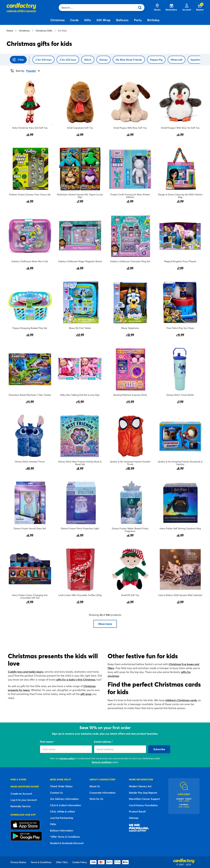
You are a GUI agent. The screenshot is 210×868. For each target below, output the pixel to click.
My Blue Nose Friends (129, 60)
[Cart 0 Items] (200, 8)
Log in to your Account (24, 800)
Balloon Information (62, 830)
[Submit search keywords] (141, 8)
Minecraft (177, 60)
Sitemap (134, 818)
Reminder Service (21, 806)
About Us (95, 786)
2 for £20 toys (68, 60)
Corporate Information (102, 793)
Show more (105, 624)
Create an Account (21, 794)
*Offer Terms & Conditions (65, 837)
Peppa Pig (156, 60)
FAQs (53, 824)
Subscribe (159, 749)
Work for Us (96, 799)
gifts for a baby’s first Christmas (76, 679)
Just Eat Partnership (62, 818)
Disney (104, 60)
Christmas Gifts (44, 31)
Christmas (24, 31)
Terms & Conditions (41, 862)
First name (47, 742)
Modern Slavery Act (140, 786)
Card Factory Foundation (143, 805)
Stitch (88, 60)
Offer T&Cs (62, 862)
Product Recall (137, 811)
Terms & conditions (102, 762)
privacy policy (67, 758)
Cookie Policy (80, 862)
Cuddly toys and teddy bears (26, 672)
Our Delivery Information (64, 799)
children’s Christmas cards (181, 700)
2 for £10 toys (43, 60)
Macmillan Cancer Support (144, 799)
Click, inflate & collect (62, 811)
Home (10, 31)
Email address (103, 742)
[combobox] (98, 8)
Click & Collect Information (66, 805)
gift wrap (86, 694)
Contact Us (56, 793)
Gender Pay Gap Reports (143, 793)
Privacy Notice (18, 862)
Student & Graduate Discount (67, 843)
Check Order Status (61, 786)
